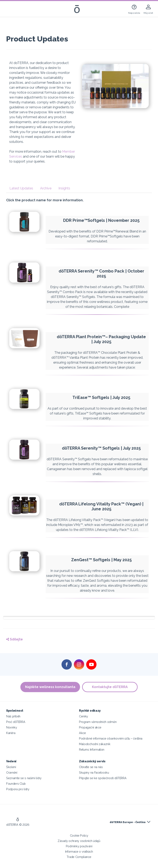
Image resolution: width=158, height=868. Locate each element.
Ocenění (12, 772)
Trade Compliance (79, 857)
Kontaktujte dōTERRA (110, 687)
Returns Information (92, 749)
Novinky (12, 727)
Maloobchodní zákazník (95, 744)
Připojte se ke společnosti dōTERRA (103, 778)
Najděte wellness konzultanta (50, 687)
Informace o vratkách (79, 851)
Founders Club (16, 784)
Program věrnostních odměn (98, 722)
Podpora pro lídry (18, 789)
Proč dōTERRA (16, 722)
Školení (11, 767)
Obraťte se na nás (91, 767)
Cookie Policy (79, 835)
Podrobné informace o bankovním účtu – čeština (111, 738)
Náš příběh (13, 716)
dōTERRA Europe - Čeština (128, 822)
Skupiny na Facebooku (94, 772)
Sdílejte (15, 639)
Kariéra (11, 733)
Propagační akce (90, 727)
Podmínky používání (79, 846)
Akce (82, 733)
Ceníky (84, 716)
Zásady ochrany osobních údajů (79, 841)
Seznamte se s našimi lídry (24, 778)
